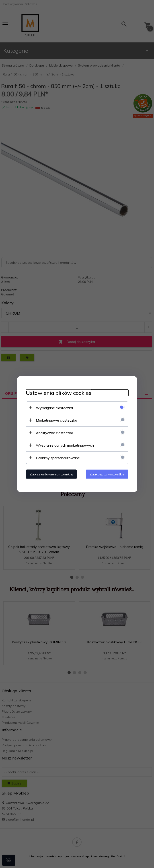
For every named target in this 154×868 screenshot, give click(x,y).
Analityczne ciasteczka (54, 433)
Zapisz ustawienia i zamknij (51, 474)
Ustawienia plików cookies (59, 393)
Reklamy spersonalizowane (58, 458)
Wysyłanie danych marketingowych (65, 445)
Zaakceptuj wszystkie (107, 474)
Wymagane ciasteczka (54, 408)
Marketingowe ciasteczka (56, 420)
